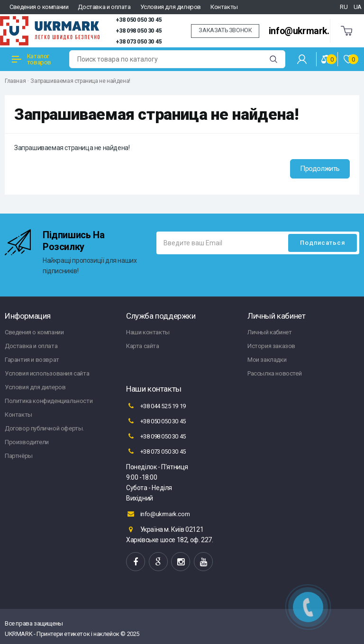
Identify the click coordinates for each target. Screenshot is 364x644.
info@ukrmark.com (308, 31)
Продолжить (320, 169)
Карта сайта (143, 346)
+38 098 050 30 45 (139, 31)
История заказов (271, 346)
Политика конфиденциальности (49, 401)
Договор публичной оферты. (44, 428)
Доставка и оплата (104, 7)
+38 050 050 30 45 (139, 20)
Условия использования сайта (47, 373)
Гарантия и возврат (32, 360)
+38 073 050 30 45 (139, 42)
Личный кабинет (269, 332)
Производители (27, 442)
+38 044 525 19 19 (156, 406)
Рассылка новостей (274, 373)
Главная (15, 81)
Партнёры (19, 456)
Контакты (224, 7)
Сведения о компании (39, 7)
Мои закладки (267, 360)
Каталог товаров (32, 59)
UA (358, 7)
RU (344, 7)
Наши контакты (148, 332)
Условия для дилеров (171, 7)
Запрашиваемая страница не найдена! (80, 81)
